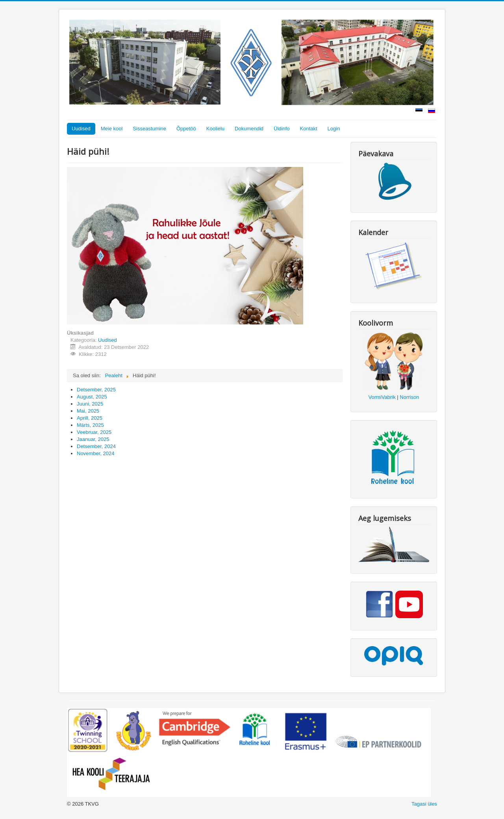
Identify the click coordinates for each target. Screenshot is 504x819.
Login (334, 129)
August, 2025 (92, 397)
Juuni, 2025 (90, 404)
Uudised (81, 129)
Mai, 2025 (88, 411)
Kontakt (309, 129)
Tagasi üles (424, 804)
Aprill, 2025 (90, 418)
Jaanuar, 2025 (93, 439)
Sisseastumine (149, 129)
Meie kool (112, 129)
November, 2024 (95, 453)
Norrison (409, 397)
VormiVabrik (382, 397)
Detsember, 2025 (96, 390)
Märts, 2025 (90, 425)
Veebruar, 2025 (94, 432)
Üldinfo (282, 129)
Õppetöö (186, 129)
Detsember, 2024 (96, 446)
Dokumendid (249, 129)
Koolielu (215, 129)
